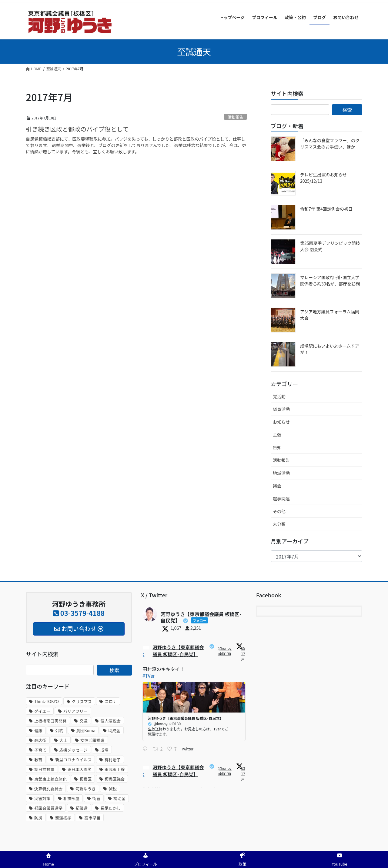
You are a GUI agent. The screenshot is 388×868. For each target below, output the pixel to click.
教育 (38, 760)
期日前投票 (44, 769)
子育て (40, 750)
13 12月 (244, 775)
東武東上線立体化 (50, 779)
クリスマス (82, 701)
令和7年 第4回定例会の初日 (326, 209)
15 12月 (244, 654)
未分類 (279, 524)
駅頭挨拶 (63, 818)
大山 (64, 740)
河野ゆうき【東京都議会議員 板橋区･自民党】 (179, 651)
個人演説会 (110, 721)
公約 (59, 731)
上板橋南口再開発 (50, 721)
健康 (38, 731)
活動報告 (235, 117)
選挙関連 (281, 499)
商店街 (40, 740)
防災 (38, 818)
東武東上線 (115, 769)
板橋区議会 (115, 779)
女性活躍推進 (92, 740)
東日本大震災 (79, 769)
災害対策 (42, 798)
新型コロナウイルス (73, 760)
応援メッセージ (74, 750)
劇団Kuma (86, 731)
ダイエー (42, 711)
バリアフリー (75, 711)
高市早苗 (92, 818)
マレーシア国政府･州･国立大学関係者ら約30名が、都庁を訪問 (330, 280)
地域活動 (281, 473)
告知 (277, 447)
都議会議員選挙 (48, 808)
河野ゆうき (86, 789)
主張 (277, 435)
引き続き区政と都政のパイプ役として (77, 129)
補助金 (119, 798)
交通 (84, 721)
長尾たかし (110, 808)
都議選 (82, 808)
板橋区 (85, 779)
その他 (279, 511)
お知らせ (281, 422)
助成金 (114, 731)
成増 (104, 750)
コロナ (111, 701)
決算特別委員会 (48, 789)
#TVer (149, 676)
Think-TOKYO (47, 701)
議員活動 (281, 409)
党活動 (279, 396)
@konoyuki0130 (225, 651)
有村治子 (113, 760)
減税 (113, 789)
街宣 (97, 798)
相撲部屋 (71, 798)
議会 (277, 486)
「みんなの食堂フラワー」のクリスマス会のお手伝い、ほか (330, 144)
